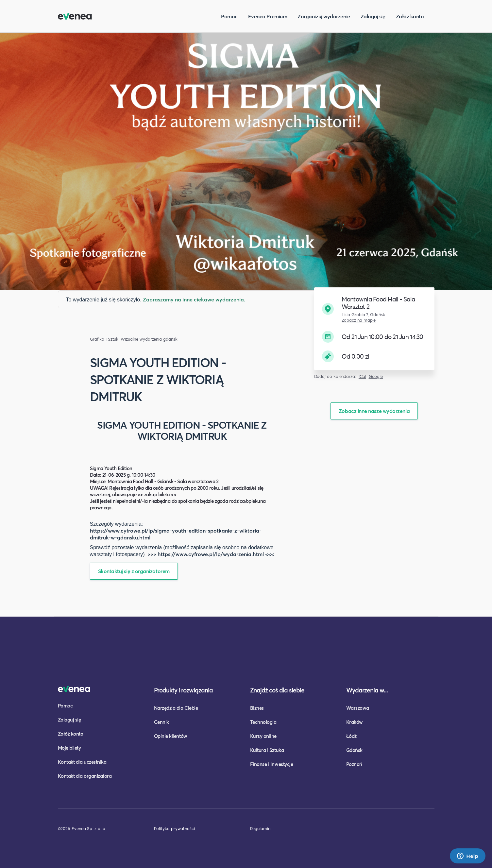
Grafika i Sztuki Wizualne (114, 339)
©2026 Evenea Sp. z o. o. (82, 828)
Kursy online (263, 736)
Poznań (354, 764)
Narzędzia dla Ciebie (176, 708)
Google (376, 376)
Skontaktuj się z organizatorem (134, 571)
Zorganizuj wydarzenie (324, 16)
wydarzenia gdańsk (159, 339)
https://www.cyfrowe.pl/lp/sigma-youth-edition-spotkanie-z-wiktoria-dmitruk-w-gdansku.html (176, 534)
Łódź (351, 736)
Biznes (257, 708)
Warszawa (358, 708)
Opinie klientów (171, 736)
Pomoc (229, 16)
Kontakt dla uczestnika (82, 762)
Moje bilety (69, 748)
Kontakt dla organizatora (85, 776)
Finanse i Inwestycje (272, 764)
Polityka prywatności (174, 828)
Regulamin (260, 828)
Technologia (263, 722)
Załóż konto (410, 16)
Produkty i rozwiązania (183, 690)
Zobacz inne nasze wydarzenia (374, 411)
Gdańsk (354, 750)
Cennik (161, 722)
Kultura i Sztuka (267, 750)
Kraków (355, 722)
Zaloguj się (373, 16)
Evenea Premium (268, 16)
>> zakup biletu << (157, 494)
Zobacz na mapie (359, 320)
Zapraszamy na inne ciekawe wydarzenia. (194, 299)
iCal (362, 376)
